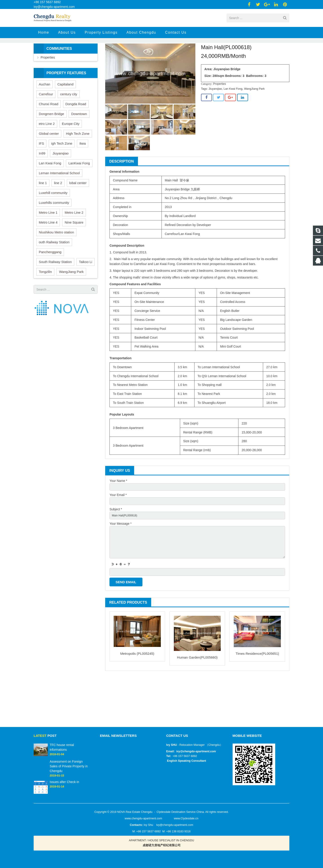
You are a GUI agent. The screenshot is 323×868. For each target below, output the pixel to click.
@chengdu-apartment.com (198, 751)
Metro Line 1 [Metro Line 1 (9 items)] (48, 239)
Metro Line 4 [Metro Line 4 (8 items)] (48, 249)
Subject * (116, 538)
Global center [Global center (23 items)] (49, 160)
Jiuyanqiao (215, 115)
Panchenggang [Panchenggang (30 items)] (50, 278)
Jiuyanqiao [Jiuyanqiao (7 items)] (61, 180)
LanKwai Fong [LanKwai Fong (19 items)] (79, 190)
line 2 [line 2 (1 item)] (58, 209)
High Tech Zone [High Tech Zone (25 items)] (78, 160)
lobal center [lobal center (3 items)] (78, 209)
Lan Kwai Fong (233, 115)
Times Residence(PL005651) (257, 690)
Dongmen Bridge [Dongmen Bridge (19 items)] (51, 140)
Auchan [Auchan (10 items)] (45, 111)
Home (136, 58)
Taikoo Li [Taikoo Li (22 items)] (86, 288)
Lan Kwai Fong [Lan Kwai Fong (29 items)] (50, 190)
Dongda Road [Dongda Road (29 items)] (76, 130)
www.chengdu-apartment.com (143, 818)
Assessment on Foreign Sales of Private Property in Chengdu (69, 766)
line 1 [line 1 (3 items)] (43, 209)
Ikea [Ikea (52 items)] (83, 170)
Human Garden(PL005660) (197, 694)
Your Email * (118, 523)
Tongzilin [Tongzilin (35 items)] (45, 298)
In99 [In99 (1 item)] (42, 180)
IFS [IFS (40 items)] (41, 170)
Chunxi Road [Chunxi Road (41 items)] (49, 130)
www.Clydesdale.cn (186, 818)
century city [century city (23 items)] (69, 121)
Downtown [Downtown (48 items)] (79, 140)
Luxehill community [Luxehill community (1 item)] (53, 219)
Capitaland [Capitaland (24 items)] (65, 111)
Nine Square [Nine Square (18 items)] (74, 249)
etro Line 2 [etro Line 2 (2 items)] (47, 150)
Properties (152, 58)
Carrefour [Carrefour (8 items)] (46, 121)
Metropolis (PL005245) (137, 690)
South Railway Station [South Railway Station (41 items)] (55, 288)
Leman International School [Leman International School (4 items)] (59, 199)
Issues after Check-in (64, 782)
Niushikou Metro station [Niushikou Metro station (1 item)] (56, 259)
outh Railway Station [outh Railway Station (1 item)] (54, 269)
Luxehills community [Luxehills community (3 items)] (54, 229)
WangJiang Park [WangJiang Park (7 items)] (71, 298)
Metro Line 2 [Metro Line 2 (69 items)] (74, 239)
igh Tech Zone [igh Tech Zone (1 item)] (62, 170)
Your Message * (120, 554)
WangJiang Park (254, 115)
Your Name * (118, 507)
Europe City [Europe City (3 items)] (71, 150)
